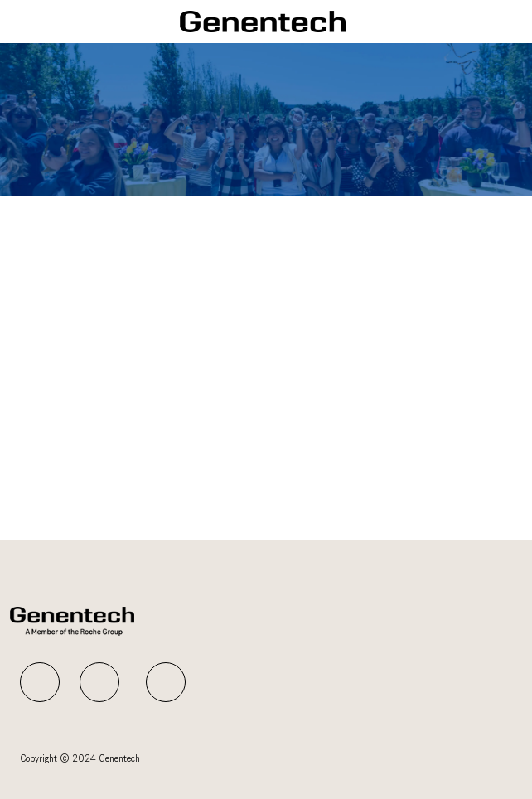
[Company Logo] (263, 21)
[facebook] (40, 682)
